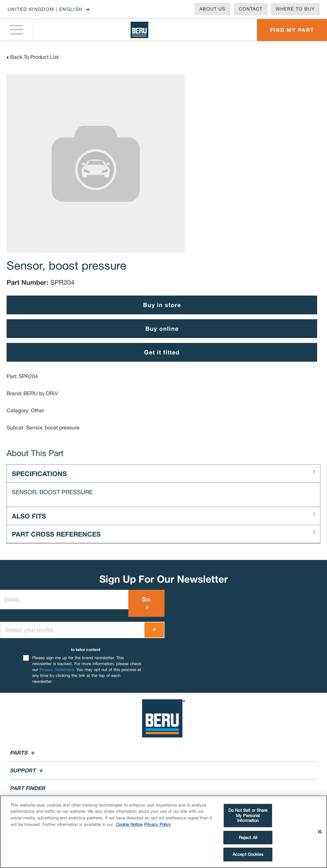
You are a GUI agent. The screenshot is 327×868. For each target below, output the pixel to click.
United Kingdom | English (45, 9)
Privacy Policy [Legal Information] (158, 824)
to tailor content (86, 650)
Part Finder (27, 788)
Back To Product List (34, 57)
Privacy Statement (57, 670)
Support (27, 770)
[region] (163, 832)
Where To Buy (295, 9)
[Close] (320, 832)
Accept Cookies (248, 854)
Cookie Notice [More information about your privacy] (129, 824)
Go (146, 599)
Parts (23, 752)
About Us (212, 9)
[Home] (140, 30)
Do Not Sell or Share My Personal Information (248, 815)
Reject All (248, 838)
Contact (251, 9)
